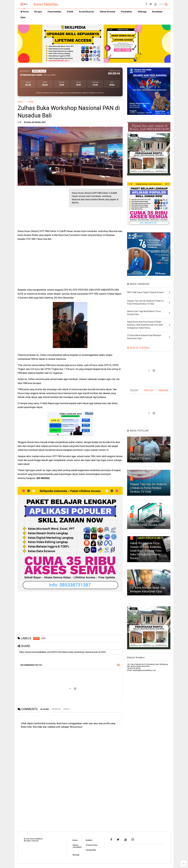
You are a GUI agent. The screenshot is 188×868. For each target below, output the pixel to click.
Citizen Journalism (77, 846)
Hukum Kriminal (107, 12)
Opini (23, 17)
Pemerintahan (54, 12)
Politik (70, 12)
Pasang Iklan (91, 850)
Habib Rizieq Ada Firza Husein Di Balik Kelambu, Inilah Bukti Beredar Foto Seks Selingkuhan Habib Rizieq (146, 551)
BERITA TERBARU (139, 348)
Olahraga (142, 12)
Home (25, 12)
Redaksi (89, 840)
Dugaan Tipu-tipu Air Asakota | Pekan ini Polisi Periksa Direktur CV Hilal (148, 488)
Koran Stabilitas (46, 4)
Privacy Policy (91, 845)
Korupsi (38, 12)
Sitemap (76, 855)
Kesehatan (157, 12)
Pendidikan (126, 12)
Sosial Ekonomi (87, 12)
